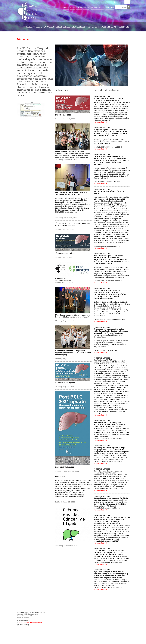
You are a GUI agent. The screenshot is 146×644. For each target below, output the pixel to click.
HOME (66, 7)
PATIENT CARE (33, 27)
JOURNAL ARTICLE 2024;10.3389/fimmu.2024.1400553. (112, 579)
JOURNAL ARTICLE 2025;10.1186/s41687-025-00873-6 (112, 267)
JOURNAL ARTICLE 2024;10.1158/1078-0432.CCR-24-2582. (112, 479)
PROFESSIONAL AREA (57, 27)
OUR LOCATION (97, 7)
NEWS (86, 7)
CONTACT (110, 7)
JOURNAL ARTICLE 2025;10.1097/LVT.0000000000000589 (112, 304)
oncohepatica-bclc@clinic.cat (31, 623)
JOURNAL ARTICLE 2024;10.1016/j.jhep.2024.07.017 (112, 528)
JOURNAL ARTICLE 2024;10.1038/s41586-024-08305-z (112, 385)
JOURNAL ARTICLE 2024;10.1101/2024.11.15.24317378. (112, 429)
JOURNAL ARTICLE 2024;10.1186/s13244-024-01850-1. (111, 454)
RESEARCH (79, 27)
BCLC (72, 7)
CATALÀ (112, 2)
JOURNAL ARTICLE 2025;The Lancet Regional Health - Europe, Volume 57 (112, 108)
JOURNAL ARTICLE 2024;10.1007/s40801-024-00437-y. (112, 555)
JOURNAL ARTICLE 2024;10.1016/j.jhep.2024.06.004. (111, 502)
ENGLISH (127, 2)
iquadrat (27, 624)
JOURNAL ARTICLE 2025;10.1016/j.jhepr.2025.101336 (112, 218)
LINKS (79, 7)
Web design (20, 624)
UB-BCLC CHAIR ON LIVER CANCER (108, 27)
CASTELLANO (119, 2)
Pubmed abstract (100, 122)
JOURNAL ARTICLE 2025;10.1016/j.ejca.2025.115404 (112, 168)
